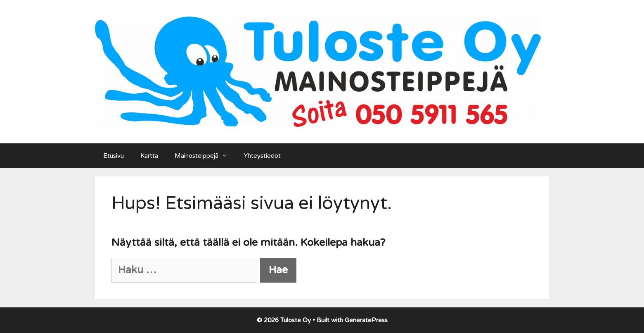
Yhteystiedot (262, 156)
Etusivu (114, 156)
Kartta (149, 156)
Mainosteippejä (205, 156)
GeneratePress (366, 320)
